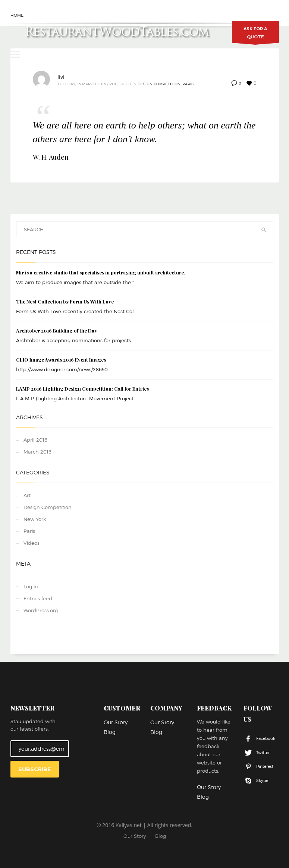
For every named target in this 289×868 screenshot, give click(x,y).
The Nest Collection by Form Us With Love (65, 301)
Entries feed (38, 598)
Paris (188, 84)
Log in (31, 586)
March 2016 (37, 452)
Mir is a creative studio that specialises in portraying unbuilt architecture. (101, 272)
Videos (32, 543)
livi (61, 77)
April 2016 (35, 440)
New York (35, 519)
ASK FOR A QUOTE (255, 34)
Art (27, 495)
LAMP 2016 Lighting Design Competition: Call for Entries (82, 389)
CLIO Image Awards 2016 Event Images (61, 360)
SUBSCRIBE (34, 769)
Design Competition (159, 84)
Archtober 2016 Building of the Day (56, 330)
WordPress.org (41, 610)
